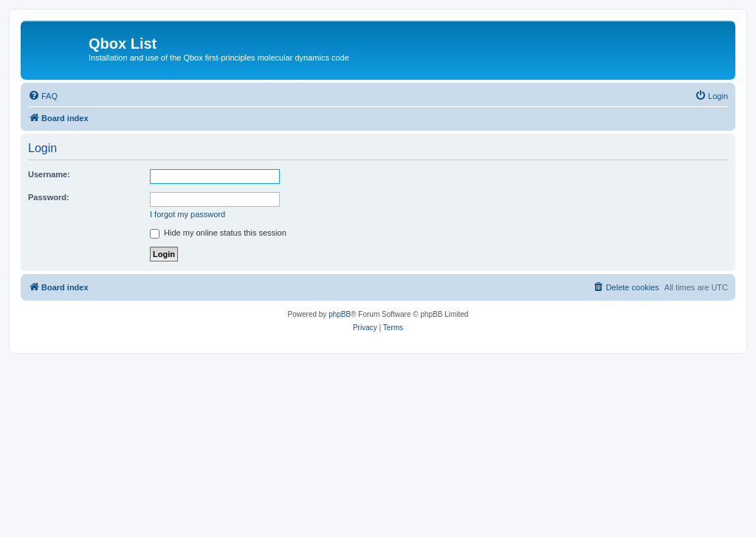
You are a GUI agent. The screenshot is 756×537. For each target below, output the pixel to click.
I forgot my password (188, 214)
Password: (49, 197)
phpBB (340, 314)
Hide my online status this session (218, 233)
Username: (49, 174)
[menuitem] (43, 96)
